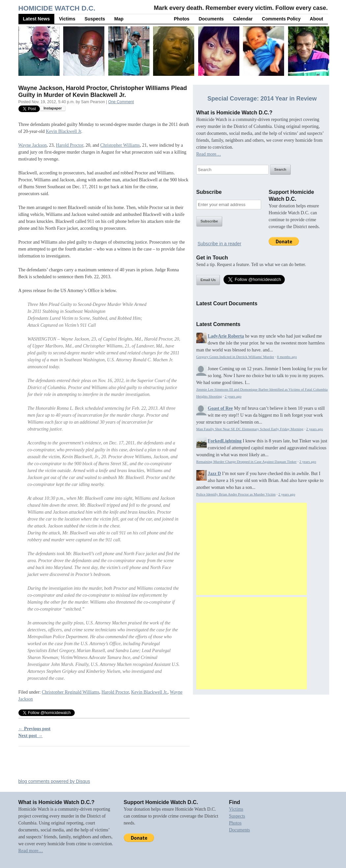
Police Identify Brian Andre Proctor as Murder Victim (236, 494)
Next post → (31, 736)
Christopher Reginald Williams (70, 692)
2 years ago (233, 396)
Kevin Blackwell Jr (63, 131)
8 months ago (287, 357)
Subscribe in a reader (219, 244)
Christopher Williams (120, 145)
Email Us (208, 280)
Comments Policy (281, 19)
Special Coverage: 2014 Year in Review (262, 99)
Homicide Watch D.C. (57, 8)
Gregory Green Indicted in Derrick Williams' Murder (235, 357)
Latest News (37, 19)
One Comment (121, 102)
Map (119, 19)
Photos (182, 19)
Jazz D (214, 474)
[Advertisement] (252, 549)
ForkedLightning (225, 441)
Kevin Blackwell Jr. (149, 692)
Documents (211, 19)
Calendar (243, 19)
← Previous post (35, 729)
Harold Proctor (70, 145)
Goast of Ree (220, 408)
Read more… (209, 154)
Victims (67, 19)
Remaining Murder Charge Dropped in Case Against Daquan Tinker (246, 462)
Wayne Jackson (33, 145)
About (316, 19)
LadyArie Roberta (226, 336)
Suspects (95, 19)
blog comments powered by (54, 781)
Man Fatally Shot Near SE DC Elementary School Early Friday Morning (250, 429)
